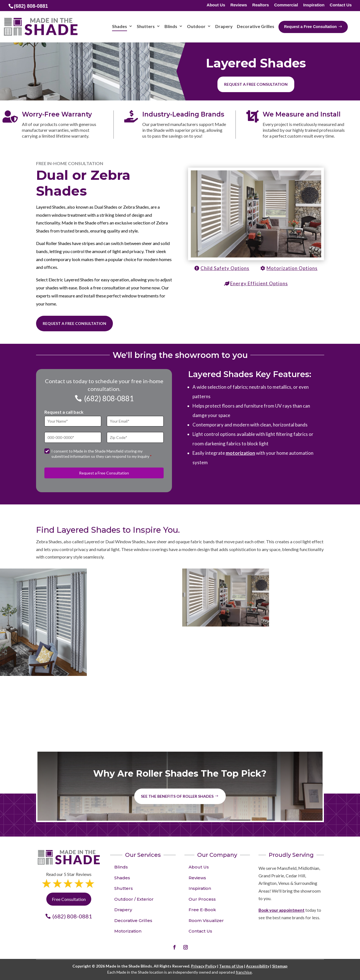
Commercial (286, 5)
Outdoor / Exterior (134, 899)
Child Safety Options (225, 268)
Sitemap (280, 966)
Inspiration (314, 5)
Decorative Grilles (133, 920)
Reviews (239, 5)
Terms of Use (231, 966)
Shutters (124, 888)
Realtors (261, 5)
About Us (216, 5)
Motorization (128, 931)
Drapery (123, 910)
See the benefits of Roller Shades (177, 796)
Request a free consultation (256, 84)
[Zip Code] (135, 437)
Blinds (121, 867)
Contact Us (341, 5)
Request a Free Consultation (74, 323)
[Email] (135, 421)
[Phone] (73, 437)
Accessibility (258, 966)
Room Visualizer (206, 920)
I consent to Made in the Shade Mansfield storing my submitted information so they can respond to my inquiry (101, 454)
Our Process (202, 899)
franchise (244, 972)
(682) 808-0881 (109, 398)
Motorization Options (292, 268)
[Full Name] (73, 421)
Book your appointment (282, 910)
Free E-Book (202, 910)
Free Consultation (69, 899)
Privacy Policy (204, 966)
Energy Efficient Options (259, 283)
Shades (122, 878)
